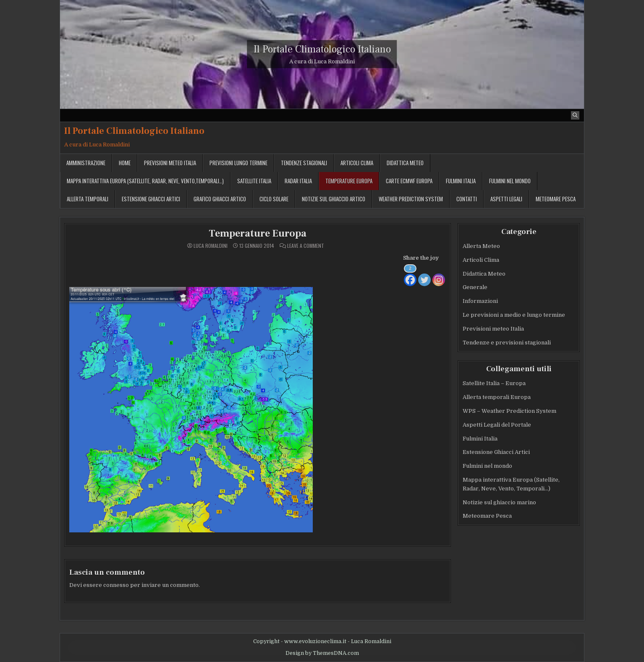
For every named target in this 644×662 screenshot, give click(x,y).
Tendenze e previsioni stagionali (507, 343)
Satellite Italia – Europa (494, 383)
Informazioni (480, 301)
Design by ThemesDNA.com (322, 653)
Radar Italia (298, 181)
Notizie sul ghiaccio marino (499, 502)
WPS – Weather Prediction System (509, 411)
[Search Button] (575, 115)
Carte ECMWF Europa (409, 181)
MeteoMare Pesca (556, 199)
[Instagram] (439, 275)
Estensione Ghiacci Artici (151, 199)
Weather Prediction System (411, 199)
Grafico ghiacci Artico (220, 199)
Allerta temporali (88, 199)
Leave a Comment (306, 246)
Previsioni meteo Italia (170, 163)
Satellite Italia (254, 181)
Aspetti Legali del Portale (497, 425)
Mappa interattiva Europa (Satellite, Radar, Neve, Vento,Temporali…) (145, 181)
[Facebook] (410, 275)
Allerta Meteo (481, 246)
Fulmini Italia (461, 181)
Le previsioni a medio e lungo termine (514, 315)
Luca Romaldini (211, 246)
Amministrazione (86, 163)
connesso (116, 585)
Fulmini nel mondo (510, 181)
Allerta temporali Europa (497, 397)
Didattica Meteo (405, 163)
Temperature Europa (349, 181)
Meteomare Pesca (487, 516)
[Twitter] (424, 275)
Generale (475, 287)
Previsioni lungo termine (238, 163)
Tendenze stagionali (304, 163)
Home (125, 163)
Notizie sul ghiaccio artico (334, 199)
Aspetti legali (506, 199)
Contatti (467, 199)
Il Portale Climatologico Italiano (322, 49)
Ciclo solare (274, 199)
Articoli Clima (357, 163)
